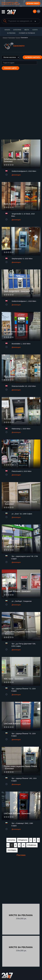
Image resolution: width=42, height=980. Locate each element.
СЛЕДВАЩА (32, 845)
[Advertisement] (21, 882)
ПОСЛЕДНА (12, 850)
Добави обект (33, 3)
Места (27, 30)
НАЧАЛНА (11, 840)
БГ (35, 11)
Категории (17, 30)
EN (39, 11)
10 (23, 845)
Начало (7, 30)
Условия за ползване (27, 33)
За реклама (11, 33)
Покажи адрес (10, 68)
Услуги (35, 30)
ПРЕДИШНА (23, 840)
